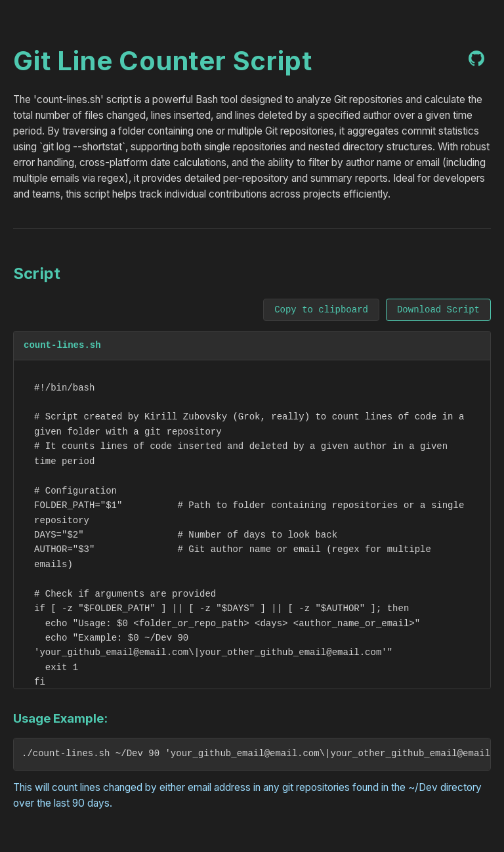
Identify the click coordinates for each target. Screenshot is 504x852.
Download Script (438, 310)
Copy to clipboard (321, 310)
